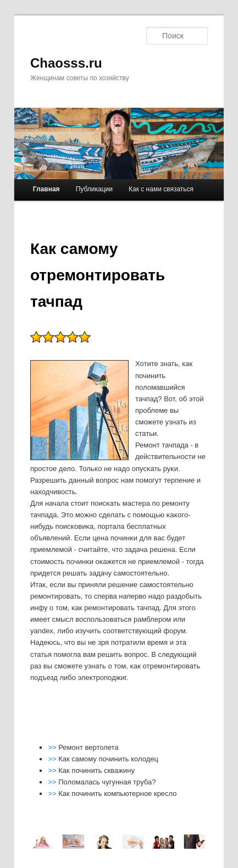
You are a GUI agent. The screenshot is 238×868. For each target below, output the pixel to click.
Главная (46, 189)
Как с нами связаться (161, 189)
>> (53, 747)
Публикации (94, 189)
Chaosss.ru (66, 63)
